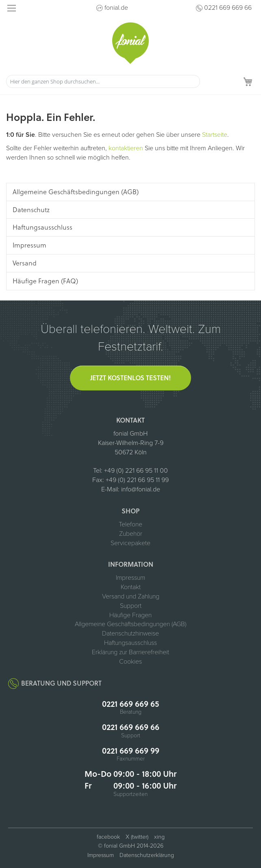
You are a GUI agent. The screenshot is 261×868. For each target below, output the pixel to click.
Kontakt (131, 587)
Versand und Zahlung (131, 596)
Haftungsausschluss (130, 643)
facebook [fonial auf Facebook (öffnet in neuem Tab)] (108, 837)
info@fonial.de (141, 489)
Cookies (130, 662)
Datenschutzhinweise (130, 633)
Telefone (130, 524)
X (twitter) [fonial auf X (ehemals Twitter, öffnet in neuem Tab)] (137, 837)
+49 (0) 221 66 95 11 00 (136, 471)
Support (131, 606)
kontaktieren (126, 148)
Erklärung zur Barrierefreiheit (130, 652)
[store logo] (130, 43)
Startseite (215, 135)
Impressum (130, 578)
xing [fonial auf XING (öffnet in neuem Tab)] (159, 837)
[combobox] (103, 81)
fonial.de (116, 8)
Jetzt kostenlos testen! (130, 378)
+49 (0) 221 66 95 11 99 (137, 480)
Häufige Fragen (130, 615)
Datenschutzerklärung (147, 855)
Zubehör (131, 534)
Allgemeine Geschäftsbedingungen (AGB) (130, 624)
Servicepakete (130, 543)
